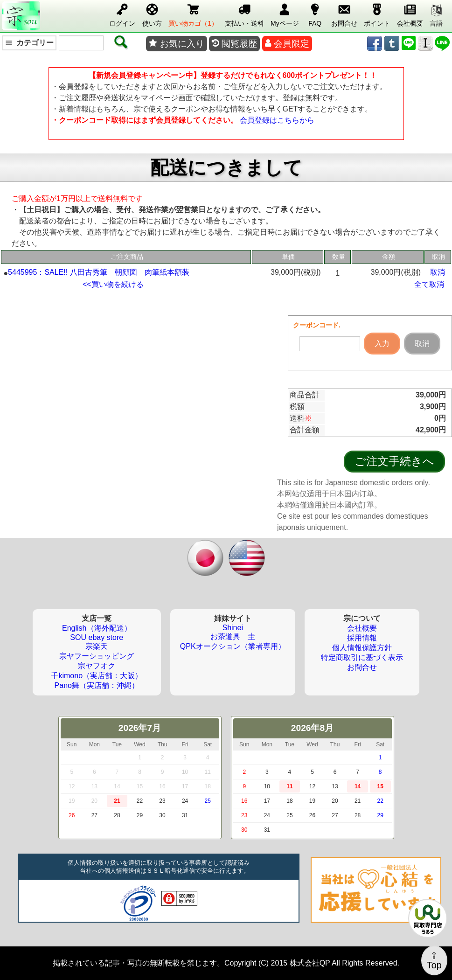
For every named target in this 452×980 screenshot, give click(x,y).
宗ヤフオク (97, 666)
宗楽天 (97, 646)
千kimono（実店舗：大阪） (97, 676)
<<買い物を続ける (113, 284)
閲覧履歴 (234, 44)
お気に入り (176, 44)
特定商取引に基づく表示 (362, 657)
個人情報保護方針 (362, 648)
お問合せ (344, 14)
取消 (438, 272)
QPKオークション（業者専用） (233, 646)
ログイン (122, 14)
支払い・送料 (244, 14)
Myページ (285, 14)
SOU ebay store (97, 637)
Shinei (232, 628)
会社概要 (410, 14)
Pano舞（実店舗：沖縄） (97, 685)
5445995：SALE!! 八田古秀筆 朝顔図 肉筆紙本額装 (99, 272)
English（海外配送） (97, 628)
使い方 (152, 14)
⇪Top (434, 960)
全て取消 (429, 284)
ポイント (377, 14)
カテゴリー (29, 43)
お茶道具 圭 (233, 636)
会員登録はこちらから (277, 120)
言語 (436, 16)
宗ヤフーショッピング (97, 656)
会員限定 (287, 44)
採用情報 (362, 638)
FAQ (315, 14)
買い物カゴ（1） (193, 14)
